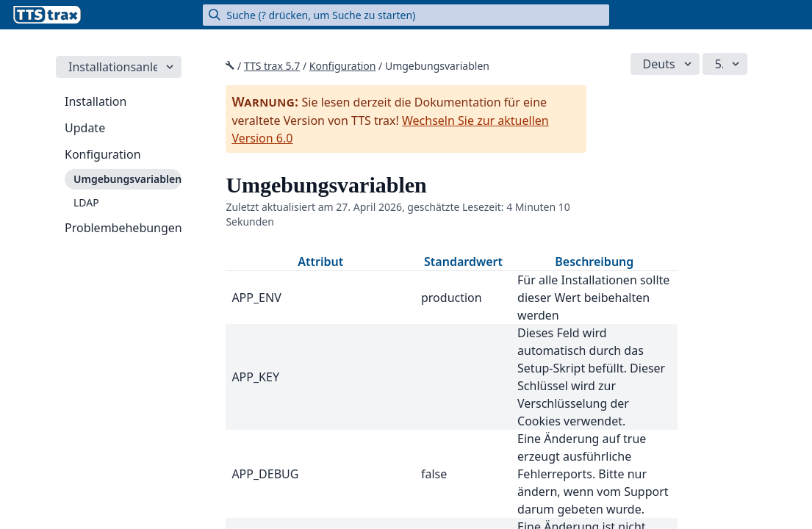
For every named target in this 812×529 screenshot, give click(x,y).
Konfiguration (103, 154)
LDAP (86, 202)
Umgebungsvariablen (127, 179)
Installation (96, 101)
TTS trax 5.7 (272, 66)
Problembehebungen (123, 228)
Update (85, 128)
